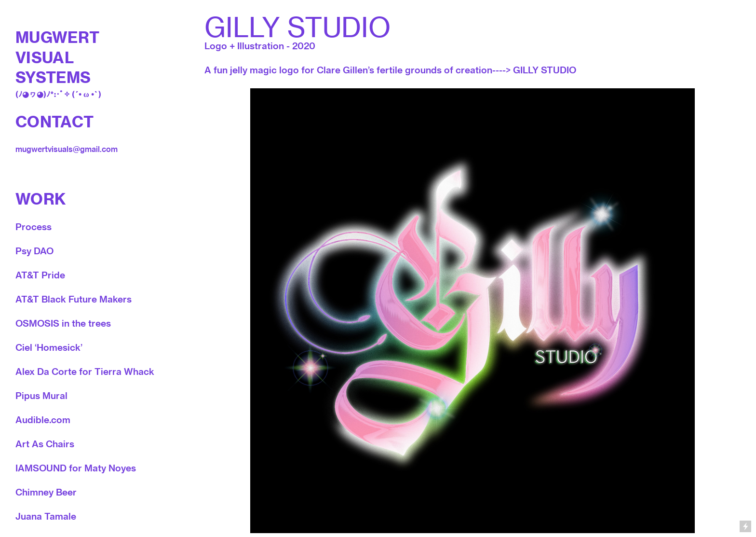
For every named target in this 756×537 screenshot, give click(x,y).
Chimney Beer (46, 492)
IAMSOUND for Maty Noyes (76, 468)
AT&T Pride (40, 275)
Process (34, 227)
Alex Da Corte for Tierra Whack (85, 372)
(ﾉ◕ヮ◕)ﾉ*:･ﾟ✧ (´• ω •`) (58, 94)
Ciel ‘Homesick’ (49, 347)
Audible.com (43, 420)
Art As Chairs (45, 444)
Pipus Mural (41, 396)
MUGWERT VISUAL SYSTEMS (57, 57)
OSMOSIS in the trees (63, 323)
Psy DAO (34, 251)
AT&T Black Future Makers (74, 299)
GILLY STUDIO (545, 70)
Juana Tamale (46, 516)
